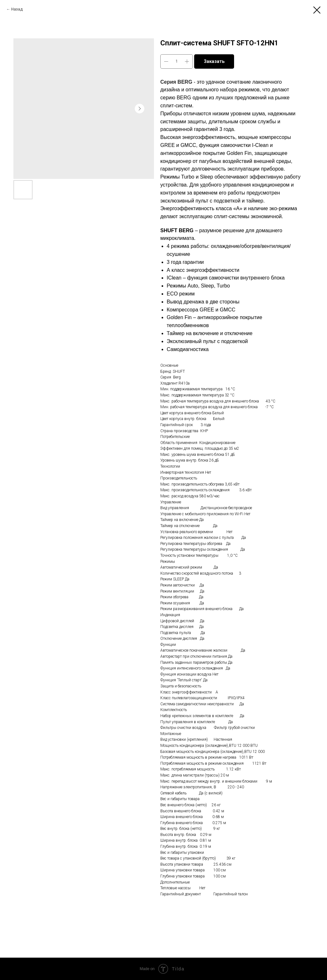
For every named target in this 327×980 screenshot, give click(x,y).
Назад (17, 9)
